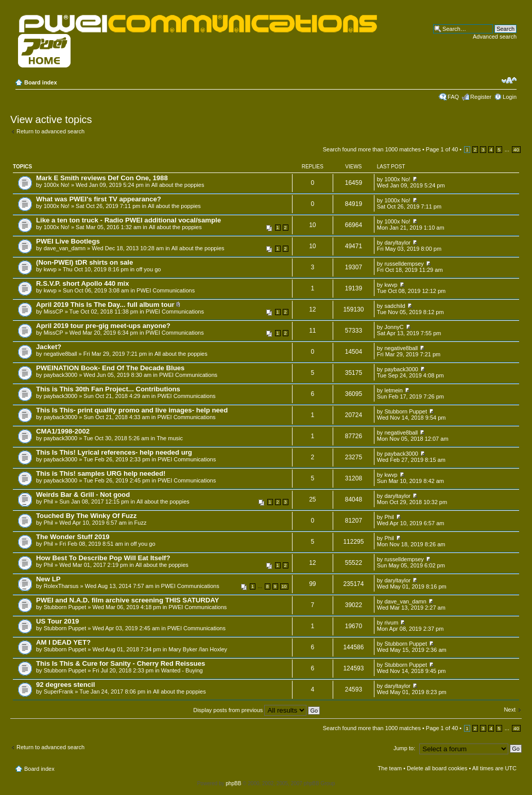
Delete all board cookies (437, 768)
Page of (442, 149)
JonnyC (394, 327)
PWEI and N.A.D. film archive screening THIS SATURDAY (127, 600)
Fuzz (141, 523)
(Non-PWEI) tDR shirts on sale (84, 262)
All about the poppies (178, 185)
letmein (393, 390)
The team (390, 768)
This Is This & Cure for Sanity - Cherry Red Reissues (121, 663)
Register (481, 97)
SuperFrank (58, 692)
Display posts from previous (256, 710)
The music (170, 438)
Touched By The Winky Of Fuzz (86, 516)
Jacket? (49, 347)
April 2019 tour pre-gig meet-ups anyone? (103, 326)
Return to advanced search (50, 131)
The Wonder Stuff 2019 (73, 537)
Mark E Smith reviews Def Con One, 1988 (102, 178)
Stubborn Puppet (406, 411)
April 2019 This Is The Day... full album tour (105, 305)
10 (284, 586)
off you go (148, 269)
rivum (391, 623)
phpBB (233, 783)
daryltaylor (397, 243)
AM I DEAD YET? (63, 642)
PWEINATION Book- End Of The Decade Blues (110, 368)
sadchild (394, 306)
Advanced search (495, 37)
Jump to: (404, 748)
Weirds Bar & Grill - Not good (83, 495)
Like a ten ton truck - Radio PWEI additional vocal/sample (128, 220)
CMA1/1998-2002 (63, 431)
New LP (48, 579)
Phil (48, 502)
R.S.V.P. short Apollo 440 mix (83, 283)
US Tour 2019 (57, 621)
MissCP (54, 312)
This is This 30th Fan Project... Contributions (108, 389)
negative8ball (61, 354)
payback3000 (61, 375)
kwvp (50, 269)
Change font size (509, 80)
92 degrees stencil (65, 685)
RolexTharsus (61, 586)
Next (510, 710)
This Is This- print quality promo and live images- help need (132, 410)
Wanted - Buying (182, 670)
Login (510, 97)
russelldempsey (404, 264)
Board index (41, 82)
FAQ (453, 97)
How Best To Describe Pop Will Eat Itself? (103, 558)
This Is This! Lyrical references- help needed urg (114, 452)
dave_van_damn (65, 248)
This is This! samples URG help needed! (101, 473)
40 (516, 150)
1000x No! (57, 185)
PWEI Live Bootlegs (68, 241)
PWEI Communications (166, 290)
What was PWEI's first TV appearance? (99, 199)
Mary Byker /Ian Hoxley (198, 649)
